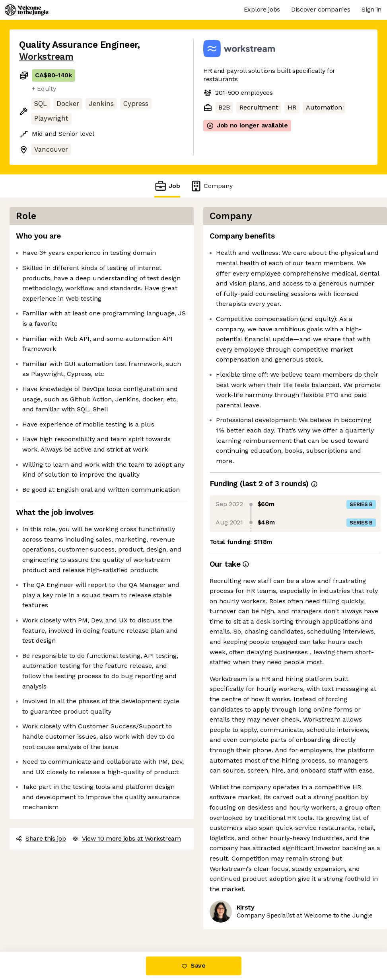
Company (211, 186)
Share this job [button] (41, 838)
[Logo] (27, 10)
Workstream (46, 57)
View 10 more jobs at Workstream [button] (127, 838)
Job (167, 186)
